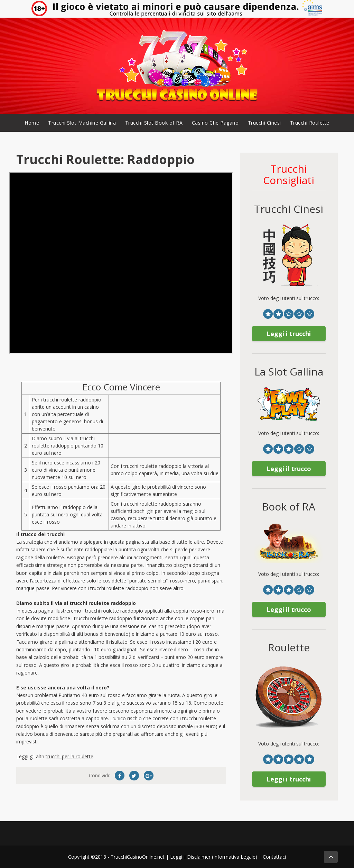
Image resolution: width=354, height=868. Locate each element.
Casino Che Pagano (215, 123)
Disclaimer (199, 857)
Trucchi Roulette (310, 123)
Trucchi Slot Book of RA (154, 123)
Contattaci (274, 857)
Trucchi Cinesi (264, 123)
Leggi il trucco (289, 469)
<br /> (121, 263)
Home (32, 123)
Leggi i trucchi (289, 334)
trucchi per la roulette (69, 756)
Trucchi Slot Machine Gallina (82, 123)
